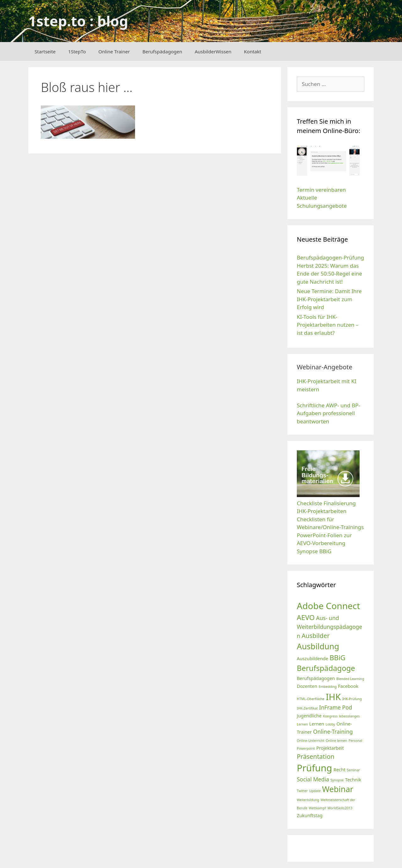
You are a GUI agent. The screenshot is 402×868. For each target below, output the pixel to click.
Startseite (45, 51)
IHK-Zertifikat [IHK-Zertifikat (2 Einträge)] (307, 708)
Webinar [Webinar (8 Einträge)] (338, 789)
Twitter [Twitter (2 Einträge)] (302, 791)
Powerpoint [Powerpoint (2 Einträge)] (306, 748)
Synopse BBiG (314, 551)
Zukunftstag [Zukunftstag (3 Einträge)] (310, 815)
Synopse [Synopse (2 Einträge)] (337, 780)
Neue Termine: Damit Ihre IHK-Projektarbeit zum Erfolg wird (329, 299)
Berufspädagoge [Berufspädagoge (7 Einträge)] (326, 668)
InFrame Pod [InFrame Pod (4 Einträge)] (336, 707)
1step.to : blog (78, 21)
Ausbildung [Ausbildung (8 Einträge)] (318, 646)
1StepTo (77, 51)
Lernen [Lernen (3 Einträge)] (317, 724)
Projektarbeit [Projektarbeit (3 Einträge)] (330, 748)
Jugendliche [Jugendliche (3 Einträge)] (309, 716)
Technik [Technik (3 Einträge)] (353, 780)
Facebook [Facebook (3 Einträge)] (348, 686)
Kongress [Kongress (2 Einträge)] (330, 716)
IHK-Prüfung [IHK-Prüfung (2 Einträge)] (352, 699)
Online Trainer (114, 51)
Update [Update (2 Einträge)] (315, 791)
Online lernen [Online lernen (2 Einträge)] (336, 741)
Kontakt (253, 51)
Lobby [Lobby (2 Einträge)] (330, 724)
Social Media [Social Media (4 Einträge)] (313, 779)
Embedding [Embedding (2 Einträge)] (327, 687)
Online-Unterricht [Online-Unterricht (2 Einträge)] (311, 741)
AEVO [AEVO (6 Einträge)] (306, 617)
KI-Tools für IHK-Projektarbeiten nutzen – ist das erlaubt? (328, 325)
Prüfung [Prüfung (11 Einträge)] (314, 768)
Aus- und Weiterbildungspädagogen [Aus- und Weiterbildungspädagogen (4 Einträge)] (329, 627)
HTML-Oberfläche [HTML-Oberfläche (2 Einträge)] (311, 699)
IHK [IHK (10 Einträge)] (333, 697)
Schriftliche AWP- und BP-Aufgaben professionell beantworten (329, 413)
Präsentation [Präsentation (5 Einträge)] (316, 756)
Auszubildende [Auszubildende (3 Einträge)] (312, 659)
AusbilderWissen (213, 51)
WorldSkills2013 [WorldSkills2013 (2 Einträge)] (340, 808)
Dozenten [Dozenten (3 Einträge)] (307, 686)
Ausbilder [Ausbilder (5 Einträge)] (315, 636)
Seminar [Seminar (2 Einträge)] (353, 770)
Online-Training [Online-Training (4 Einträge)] (333, 731)
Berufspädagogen (162, 51)
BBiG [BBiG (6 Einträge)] (337, 657)
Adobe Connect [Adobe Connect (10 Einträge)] (329, 606)
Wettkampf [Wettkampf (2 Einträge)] (317, 808)
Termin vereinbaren (321, 190)
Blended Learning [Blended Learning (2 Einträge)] (350, 679)
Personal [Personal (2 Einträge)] (356, 741)
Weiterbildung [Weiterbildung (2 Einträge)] (308, 800)
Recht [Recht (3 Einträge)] (340, 770)
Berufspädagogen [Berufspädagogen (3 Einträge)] (316, 678)
